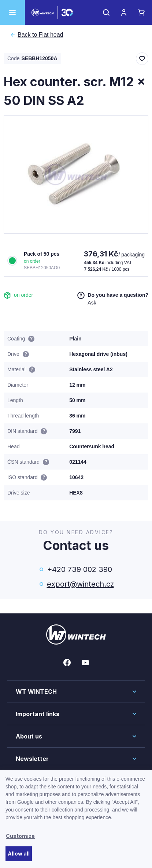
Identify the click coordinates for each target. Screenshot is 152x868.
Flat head (40, 35)
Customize (20, 836)
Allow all (19, 854)
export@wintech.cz (80, 584)
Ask (92, 303)
